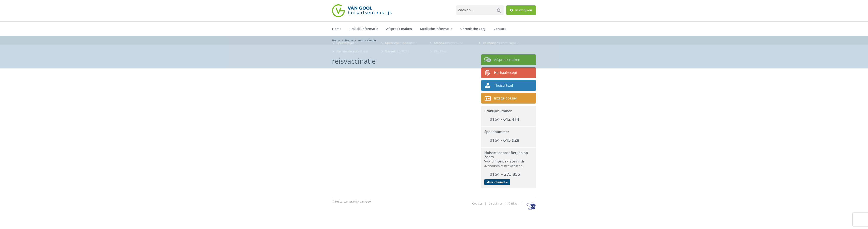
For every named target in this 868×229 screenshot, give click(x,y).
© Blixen (514, 203)
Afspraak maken (399, 29)
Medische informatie (436, 29)
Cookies (477, 203)
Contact (500, 29)
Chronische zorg (473, 29)
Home (337, 29)
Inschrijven (521, 10)
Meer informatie (497, 182)
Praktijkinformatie (364, 29)
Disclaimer (495, 203)
